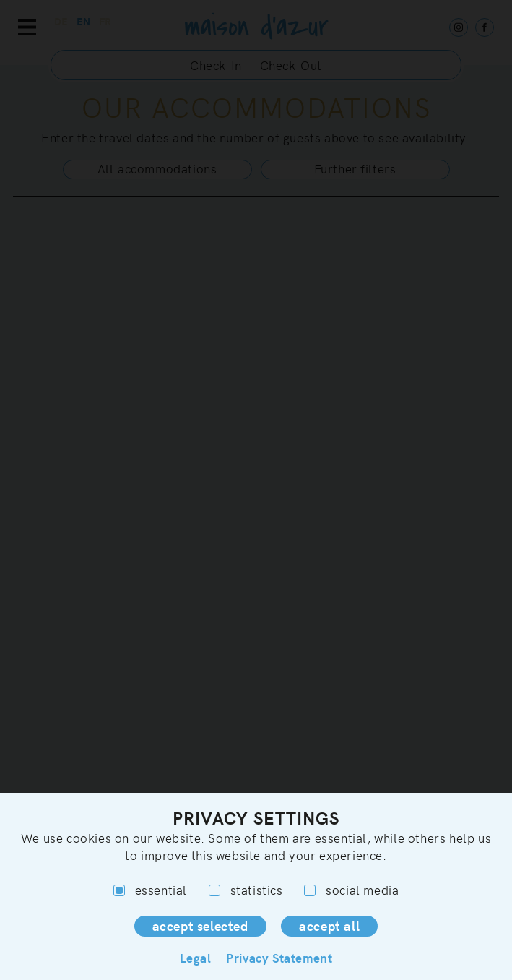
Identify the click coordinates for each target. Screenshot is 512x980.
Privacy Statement (279, 958)
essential (150, 890)
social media (351, 890)
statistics (246, 890)
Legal (196, 958)
